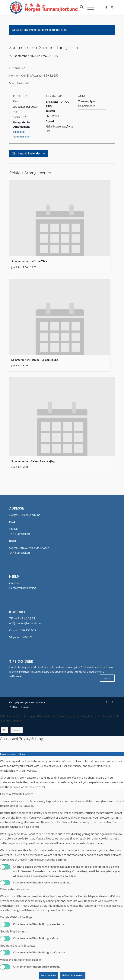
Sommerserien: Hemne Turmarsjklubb (35, 360)
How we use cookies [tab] (13, 754)
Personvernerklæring (23, 588)
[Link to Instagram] (112, 8)
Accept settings (48, 975)
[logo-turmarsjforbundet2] (51, 8)
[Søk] (80, 8)
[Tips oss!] (107, 678)
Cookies (14, 583)
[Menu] (89, 8)
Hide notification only (73, 975)
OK (5, 730)
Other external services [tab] (15, 889)
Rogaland (19, 132)
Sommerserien (22, 137)
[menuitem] (80, 8)
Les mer (17, 730)
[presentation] (60, 218)
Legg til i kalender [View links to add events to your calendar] (29, 153)
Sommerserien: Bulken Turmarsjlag (33, 461)
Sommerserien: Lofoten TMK (29, 261)
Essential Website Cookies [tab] (17, 794)
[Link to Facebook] (106, 8)
